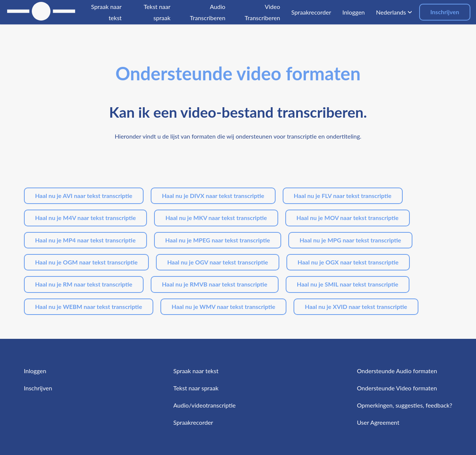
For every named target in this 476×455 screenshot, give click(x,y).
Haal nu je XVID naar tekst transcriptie (356, 307)
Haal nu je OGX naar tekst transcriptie (348, 262)
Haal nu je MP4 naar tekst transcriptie (85, 240)
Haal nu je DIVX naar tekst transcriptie (213, 196)
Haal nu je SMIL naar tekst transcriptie (348, 284)
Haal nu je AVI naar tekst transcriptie (84, 196)
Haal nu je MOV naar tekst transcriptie (348, 218)
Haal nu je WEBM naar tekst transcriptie (89, 307)
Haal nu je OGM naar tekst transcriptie (86, 262)
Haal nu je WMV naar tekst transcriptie (223, 307)
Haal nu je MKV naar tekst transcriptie (216, 218)
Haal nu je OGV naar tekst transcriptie (218, 262)
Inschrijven (445, 12)
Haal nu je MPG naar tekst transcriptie (350, 240)
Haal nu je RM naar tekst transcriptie (84, 284)
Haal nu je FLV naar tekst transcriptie (343, 196)
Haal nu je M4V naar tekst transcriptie (86, 218)
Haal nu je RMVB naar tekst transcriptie (215, 284)
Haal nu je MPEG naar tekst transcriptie (218, 240)
